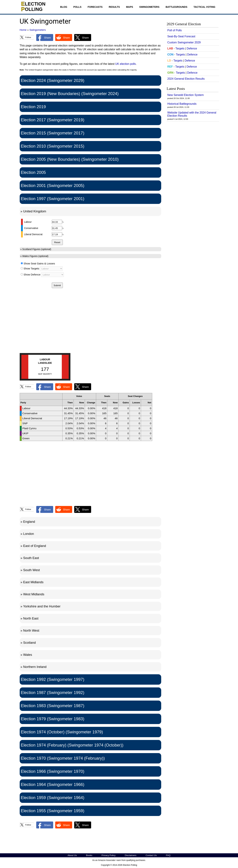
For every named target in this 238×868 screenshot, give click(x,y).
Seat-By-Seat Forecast (181, 36)
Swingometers (149, 7)
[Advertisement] (90, 325)
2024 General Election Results (186, 79)
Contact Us (151, 855)
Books (89, 855)
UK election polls (126, 64)
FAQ (168, 855)
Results (114, 7)
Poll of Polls (175, 30)
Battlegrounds (177, 7)
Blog (64, 7)
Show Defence (32, 275)
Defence (192, 48)
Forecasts (95, 7)
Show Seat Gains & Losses (39, 263)
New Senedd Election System (186, 95)
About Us (72, 855)
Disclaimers (131, 855)
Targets (180, 48)
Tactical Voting (204, 7)
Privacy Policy (108, 855)
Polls (77, 7)
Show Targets (31, 268)
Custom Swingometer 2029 (184, 42)
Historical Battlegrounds (182, 104)
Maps (129, 7)
